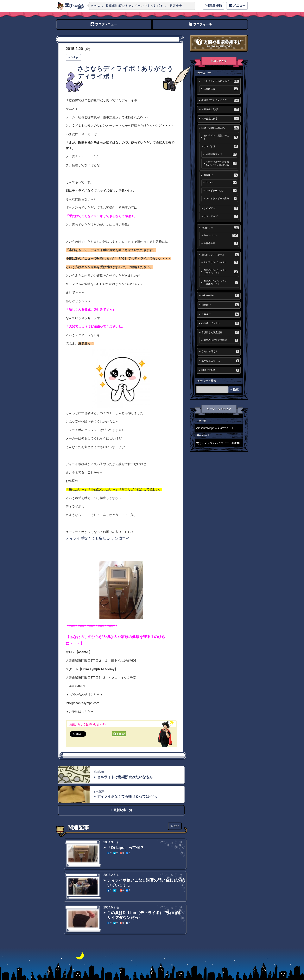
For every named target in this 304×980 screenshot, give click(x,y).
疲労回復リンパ (221, 154)
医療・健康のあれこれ (220, 128)
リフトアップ (221, 216)
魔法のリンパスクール (220, 255)
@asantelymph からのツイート (215, 428)
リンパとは (221, 146)
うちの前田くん (220, 352)
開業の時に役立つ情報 (221, 340)
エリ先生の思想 (220, 109)
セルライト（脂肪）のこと (221, 137)
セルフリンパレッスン (221, 262)
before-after (220, 296)
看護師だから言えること (220, 100)
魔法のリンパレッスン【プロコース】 (221, 272)
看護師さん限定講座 (220, 333)
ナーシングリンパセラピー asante (218, 443)
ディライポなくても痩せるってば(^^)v (97, 538)
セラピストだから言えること (220, 81)
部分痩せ (221, 175)
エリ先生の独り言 (220, 361)
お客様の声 (221, 243)
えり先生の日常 (220, 119)
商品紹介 (220, 305)
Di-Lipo (75, 57)
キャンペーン (221, 235)
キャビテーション (221, 191)
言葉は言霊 (221, 89)
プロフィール (203, 24)
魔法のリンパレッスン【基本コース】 (221, 283)
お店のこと (220, 228)
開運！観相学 (220, 370)
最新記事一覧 (123, 810)
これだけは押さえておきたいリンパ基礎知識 (221, 163)
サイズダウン (221, 209)
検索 (236, 389)
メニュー (220, 314)
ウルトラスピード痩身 (221, 199)
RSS (177, 826)
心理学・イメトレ (220, 323)
